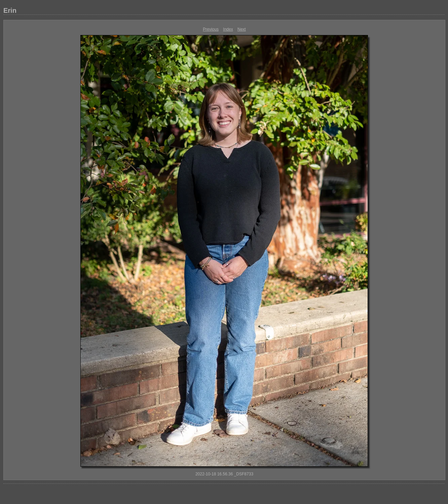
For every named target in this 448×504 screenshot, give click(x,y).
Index (228, 29)
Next (242, 29)
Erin (10, 10)
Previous (211, 29)
